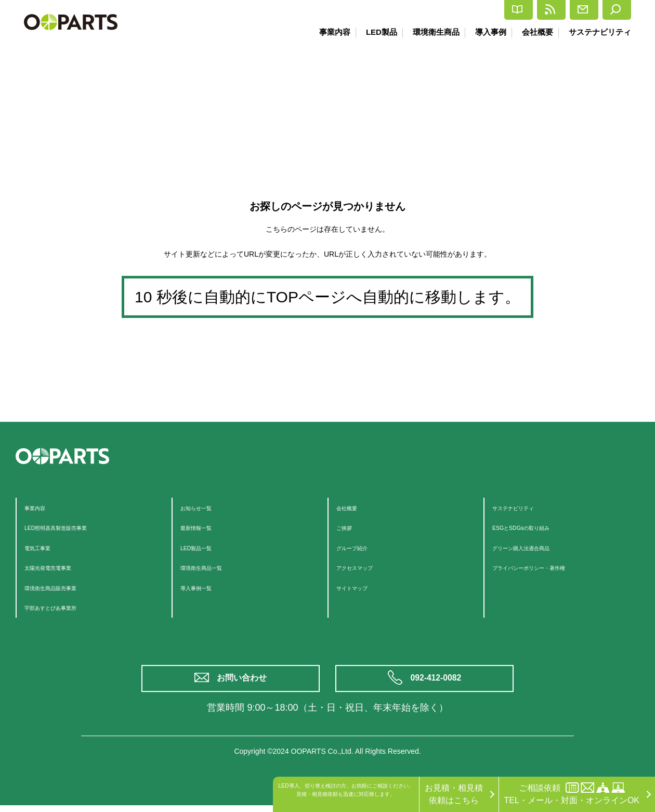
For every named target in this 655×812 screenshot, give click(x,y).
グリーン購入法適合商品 (538, 547)
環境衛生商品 (430, 32)
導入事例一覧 (205, 587)
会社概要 (535, 32)
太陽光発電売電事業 (62, 567)
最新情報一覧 (205, 527)
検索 (610, 10)
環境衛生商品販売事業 (66, 587)
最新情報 (489, 10)
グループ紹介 (361, 547)
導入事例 (487, 32)
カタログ (425, 10)
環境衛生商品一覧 (214, 567)
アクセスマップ (365, 567)
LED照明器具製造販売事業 (74, 527)
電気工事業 (45, 547)
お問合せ (553, 10)
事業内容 (325, 32)
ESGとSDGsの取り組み (537, 527)
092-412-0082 (438, 682)
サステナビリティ (600, 32)
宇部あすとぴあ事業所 (66, 607)
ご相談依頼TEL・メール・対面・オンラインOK (572, 794)
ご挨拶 (349, 527)
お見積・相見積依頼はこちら (454, 794)
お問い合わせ (244, 682)
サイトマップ (361, 587)
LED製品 (373, 32)
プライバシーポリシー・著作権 (551, 567)
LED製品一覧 (205, 547)
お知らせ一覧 (205, 507)
